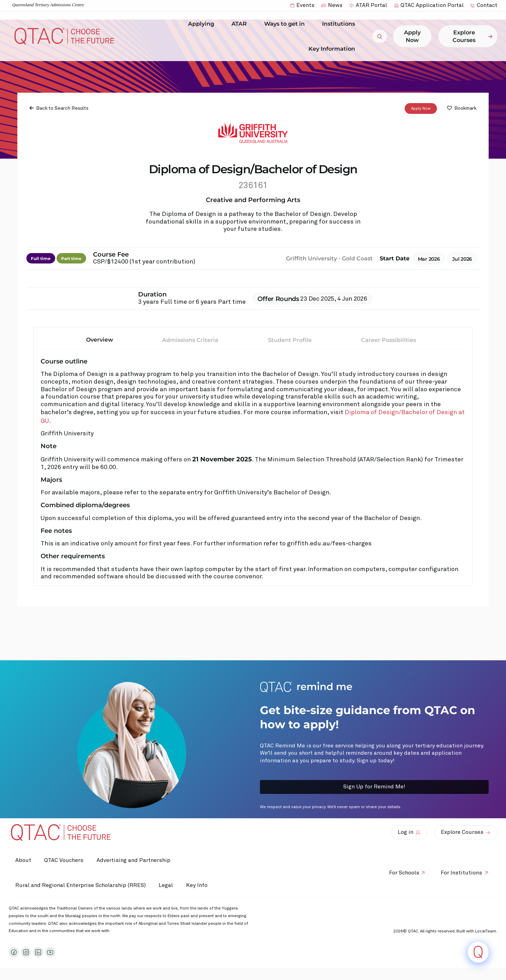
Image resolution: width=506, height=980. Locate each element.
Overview (100, 340)
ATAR (241, 24)
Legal (167, 885)
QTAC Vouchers (65, 860)
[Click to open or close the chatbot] (478, 952)
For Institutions (461, 873)
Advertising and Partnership (136, 860)
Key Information (334, 49)
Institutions (340, 24)
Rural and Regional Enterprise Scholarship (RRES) (81, 885)
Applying (203, 24)
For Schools (403, 873)
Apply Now (421, 109)
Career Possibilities (389, 340)
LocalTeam (486, 931)
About (24, 860)
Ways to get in (286, 24)
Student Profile (290, 340)
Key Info (201, 886)
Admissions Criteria (190, 340)
